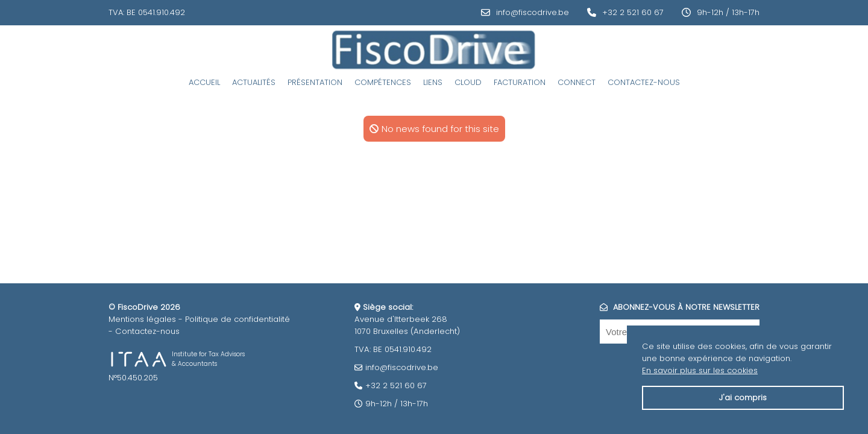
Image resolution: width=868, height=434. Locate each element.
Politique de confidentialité (237, 319)
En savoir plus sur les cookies (700, 370)
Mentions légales (142, 319)
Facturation (520, 82)
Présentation (315, 82)
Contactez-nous (644, 82)
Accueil (204, 82)
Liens (433, 82)
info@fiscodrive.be (533, 12)
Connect (577, 82)
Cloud (468, 82)
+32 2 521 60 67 (633, 12)
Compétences (383, 82)
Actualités (254, 82)
